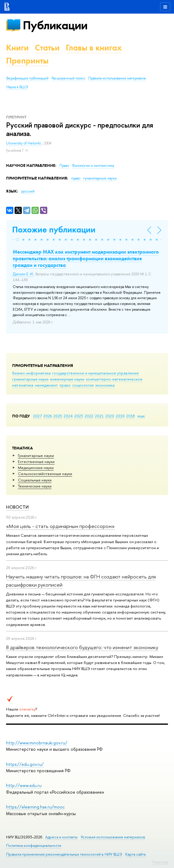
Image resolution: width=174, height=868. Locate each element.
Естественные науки (36, 462)
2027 (37, 416)
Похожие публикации (54, 230)
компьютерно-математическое (114, 379)
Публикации (55, 25)
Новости (17, 507)
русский (28, 191)
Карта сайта (135, 854)
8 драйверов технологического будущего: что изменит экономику (82, 647)
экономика (105, 385)
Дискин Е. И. (23, 274)
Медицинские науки (36, 468)
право (65, 385)
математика (23, 385)
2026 (48, 416)
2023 (79, 416)
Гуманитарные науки (36, 455)
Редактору (160, 862)
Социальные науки (35, 480)
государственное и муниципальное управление (95, 373)
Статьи (47, 48)
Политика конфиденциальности (34, 845)
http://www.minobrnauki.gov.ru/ (37, 743)
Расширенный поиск (68, 78)
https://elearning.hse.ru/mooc (35, 807)
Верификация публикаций (27, 78)
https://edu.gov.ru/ (25, 764)
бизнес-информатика (31, 373)
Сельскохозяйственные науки (45, 474)
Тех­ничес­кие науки (35, 486)
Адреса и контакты (61, 837)
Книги (17, 48)
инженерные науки (67, 379)
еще (141, 416)
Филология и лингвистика (93, 166)
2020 (110, 416)
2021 (99, 416)
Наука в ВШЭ (17, 87)
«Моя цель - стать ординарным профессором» (60, 526)
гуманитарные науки (30, 379)
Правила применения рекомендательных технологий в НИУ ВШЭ (64, 854)
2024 (68, 416)
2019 (120, 416)
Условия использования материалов (113, 837)
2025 (58, 416)
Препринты (27, 61)
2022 (89, 416)
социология (83, 385)
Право (65, 166)
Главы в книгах (94, 48)
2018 (130, 416)
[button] (17, 240)
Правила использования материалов (117, 78)
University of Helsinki (24, 143)
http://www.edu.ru (24, 785)
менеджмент (46, 385)
